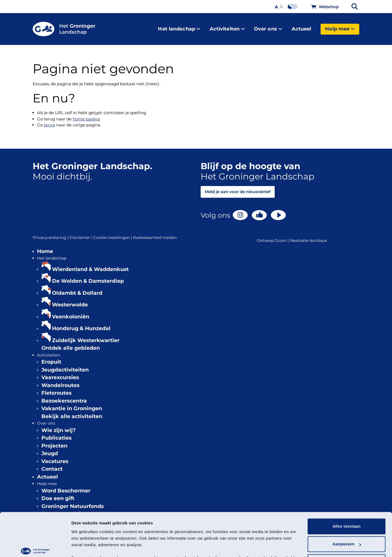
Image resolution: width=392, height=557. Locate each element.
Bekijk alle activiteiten (72, 412)
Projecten (54, 441)
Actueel (301, 27)
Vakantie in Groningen (72, 404)
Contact (52, 465)
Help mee (340, 27)
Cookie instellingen (113, 233)
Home (45, 247)
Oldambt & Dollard (77, 289)
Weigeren (347, 529)
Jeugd (50, 449)
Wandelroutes (60, 381)
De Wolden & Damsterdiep (88, 277)
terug (49, 121)
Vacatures (55, 457)
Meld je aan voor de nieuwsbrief (238, 187)
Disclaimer (81, 233)
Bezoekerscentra (64, 396)
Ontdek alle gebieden (71, 344)
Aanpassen (347, 511)
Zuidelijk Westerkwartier (86, 336)
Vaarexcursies (60, 373)
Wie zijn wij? (59, 426)
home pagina (86, 115)
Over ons (268, 27)
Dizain (281, 236)
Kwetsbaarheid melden (155, 233)
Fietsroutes (56, 389)
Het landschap (179, 27)
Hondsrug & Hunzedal (81, 324)
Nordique (318, 236)
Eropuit (51, 357)
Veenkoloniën (71, 312)
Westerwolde (70, 300)
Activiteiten (227, 27)
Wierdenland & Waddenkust (90, 265)
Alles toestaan (346, 493)
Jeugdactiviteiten (65, 365)
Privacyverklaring (51, 233)
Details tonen (84, 546)
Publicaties (56, 433)
